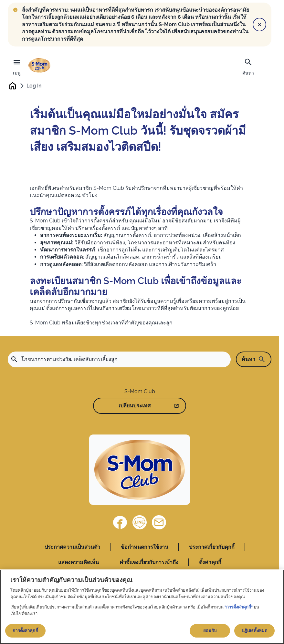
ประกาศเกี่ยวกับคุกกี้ (212, 548)
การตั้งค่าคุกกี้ (25, 631)
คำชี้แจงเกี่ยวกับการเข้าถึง (149, 563)
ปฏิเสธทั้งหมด (254, 631)
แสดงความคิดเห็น (79, 563)
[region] (142, 607)
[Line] (140, 523)
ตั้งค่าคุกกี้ (210, 563)
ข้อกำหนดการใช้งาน (145, 548)
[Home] (140, 471)
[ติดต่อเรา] (159, 523)
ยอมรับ (210, 631)
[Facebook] (120, 523)
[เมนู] (17, 66)
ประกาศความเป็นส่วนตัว (72, 548)
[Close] (259, 25)
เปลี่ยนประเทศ (135, 406)
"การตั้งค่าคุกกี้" (239, 607)
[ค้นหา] (248, 66)
